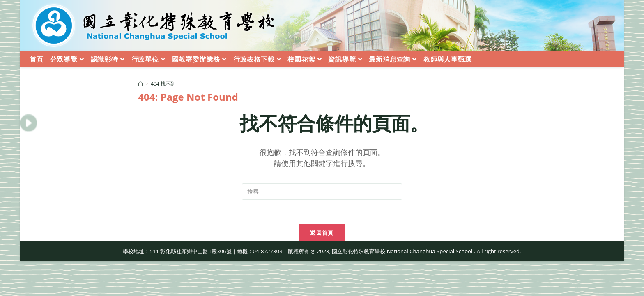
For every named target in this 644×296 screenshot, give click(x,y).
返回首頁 (322, 233)
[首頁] (140, 84)
